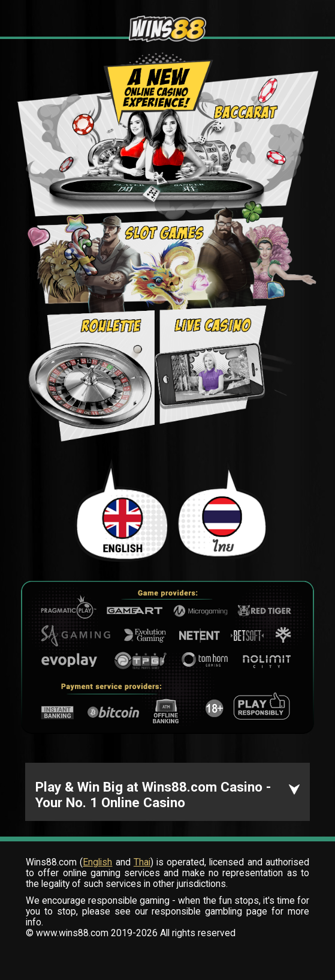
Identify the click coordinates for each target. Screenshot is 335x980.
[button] (167, 792)
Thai (142, 862)
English (97, 862)
